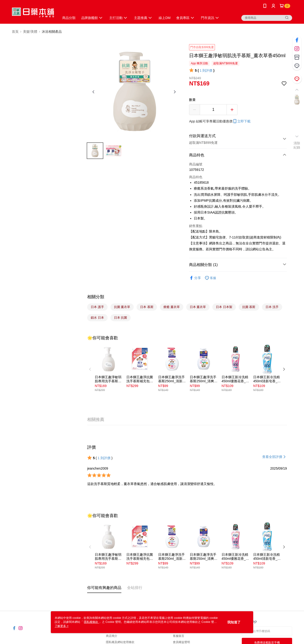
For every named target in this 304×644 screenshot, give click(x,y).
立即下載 (242, 121)
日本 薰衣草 (198, 307)
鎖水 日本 (97, 318)
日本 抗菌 (121, 318)
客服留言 (179, 636)
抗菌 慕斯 (249, 307)
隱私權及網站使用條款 (120, 642)
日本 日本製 (224, 307)
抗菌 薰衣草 (122, 307)
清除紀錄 (297, 145)
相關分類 (96, 297)
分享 (195, 278)
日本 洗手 (272, 307)
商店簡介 (112, 636)
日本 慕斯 (147, 307)
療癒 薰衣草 (172, 307)
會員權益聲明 (181, 642)
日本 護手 (97, 307)
